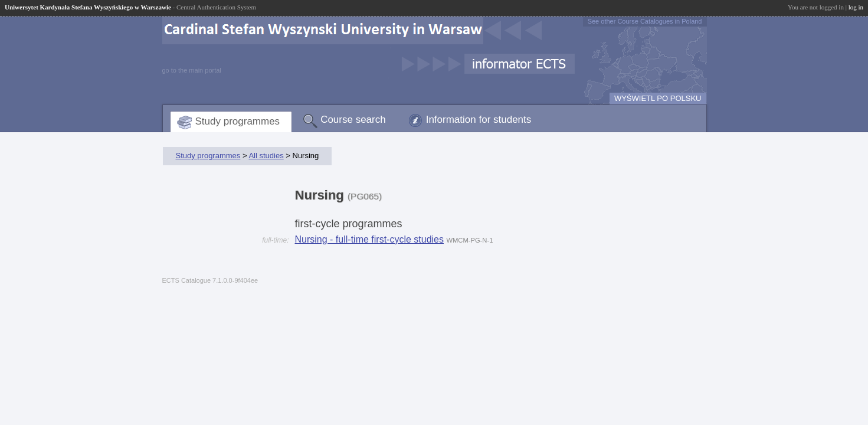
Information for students (479, 120)
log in (856, 7)
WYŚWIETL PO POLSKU (658, 98)
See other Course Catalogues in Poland (645, 21)
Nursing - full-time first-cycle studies (370, 239)
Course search (353, 120)
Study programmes (238, 121)
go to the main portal (192, 70)
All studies (266, 156)
